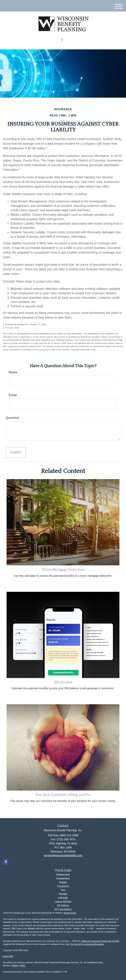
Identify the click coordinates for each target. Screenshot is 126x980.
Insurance (63, 886)
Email (13, 395)
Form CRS (8, 956)
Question (12, 418)
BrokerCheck (70, 913)
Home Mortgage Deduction (63, 570)
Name (13, 372)
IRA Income (63, 682)
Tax (63, 890)
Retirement (63, 875)
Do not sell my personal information (87, 944)
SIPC (23, 966)
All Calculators (63, 909)
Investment (63, 879)
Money (63, 894)
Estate (63, 882)
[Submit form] (16, 453)
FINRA (14, 966)
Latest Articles (63, 902)
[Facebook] (62, 40)
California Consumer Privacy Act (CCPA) (100, 941)
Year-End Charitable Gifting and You (63, 795)
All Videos (63, 906)
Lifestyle (63, 898)
